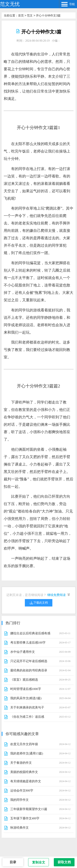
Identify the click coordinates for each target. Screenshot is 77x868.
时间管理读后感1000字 (26, 689)
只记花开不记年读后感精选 (29, 661)
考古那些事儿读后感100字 (28, 643)
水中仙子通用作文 (23, 652)
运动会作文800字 (22, 791)
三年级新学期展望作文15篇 (29, 809)
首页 (21, 15)
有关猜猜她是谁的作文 (26, 781)
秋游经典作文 (20, 828)
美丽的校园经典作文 (24, 772)
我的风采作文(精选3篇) (26, 698)
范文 (30, 15)
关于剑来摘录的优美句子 (27, 707)
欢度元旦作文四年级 (24, 744)
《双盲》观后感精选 (24, 680)
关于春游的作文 (21, 763)
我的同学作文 (20, 800)
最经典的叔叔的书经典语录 (29, 670)
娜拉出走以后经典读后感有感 (30, 633)
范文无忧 (10, 4)
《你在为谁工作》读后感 (27, 717)
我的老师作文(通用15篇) (27, 753)
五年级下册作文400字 (25, 818)
